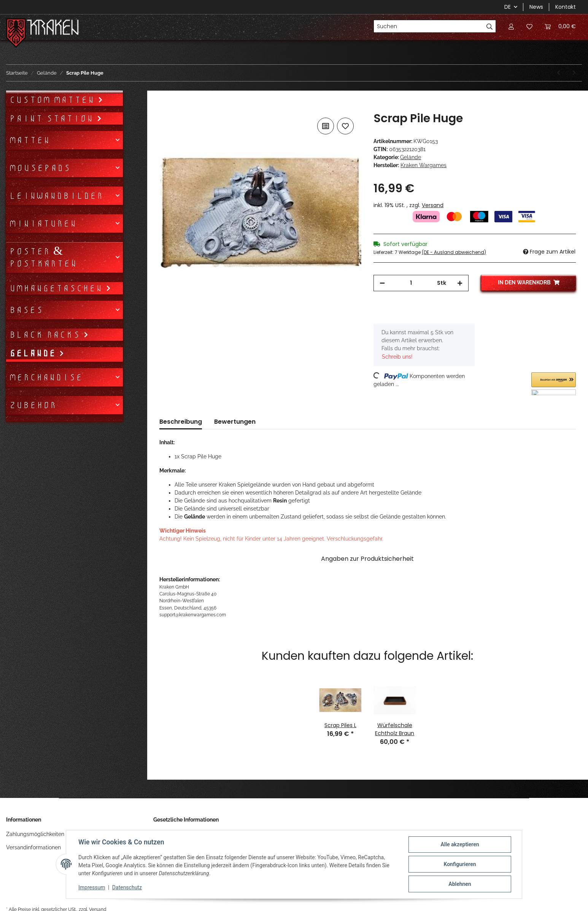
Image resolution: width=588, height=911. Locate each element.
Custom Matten (53, 100)
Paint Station (53, 118)
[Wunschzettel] (529, 26)
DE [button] (508, 7)
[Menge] (411, 283)
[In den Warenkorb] (165, 107)
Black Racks (46, 335)
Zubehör (33, 405)
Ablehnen (460, 884)
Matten (29, 140)
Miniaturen (43, 223)
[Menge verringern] (382, 283)
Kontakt (566, 7)
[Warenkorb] (560, 26)
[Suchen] (429, 26)
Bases (26, 310)
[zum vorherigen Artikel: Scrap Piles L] (559, 73)
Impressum (92, 887)
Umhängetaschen (57, 288)
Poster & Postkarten (43, 257)
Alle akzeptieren (460, 844)
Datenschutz (127, 887)
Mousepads (40, 168)
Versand (433, 205)
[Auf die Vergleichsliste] (326, 126)
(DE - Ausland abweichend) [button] (454, 252)
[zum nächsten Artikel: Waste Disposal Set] (574, 73)
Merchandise (46, 377)
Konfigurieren (460, 864)
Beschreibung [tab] (181, 422)
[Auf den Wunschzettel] (345, 126)
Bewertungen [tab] (235, 422)
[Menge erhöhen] (460, 283)
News (536, 7)
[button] (511, 26)
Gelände (411, 157)
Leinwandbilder (56, 196)
